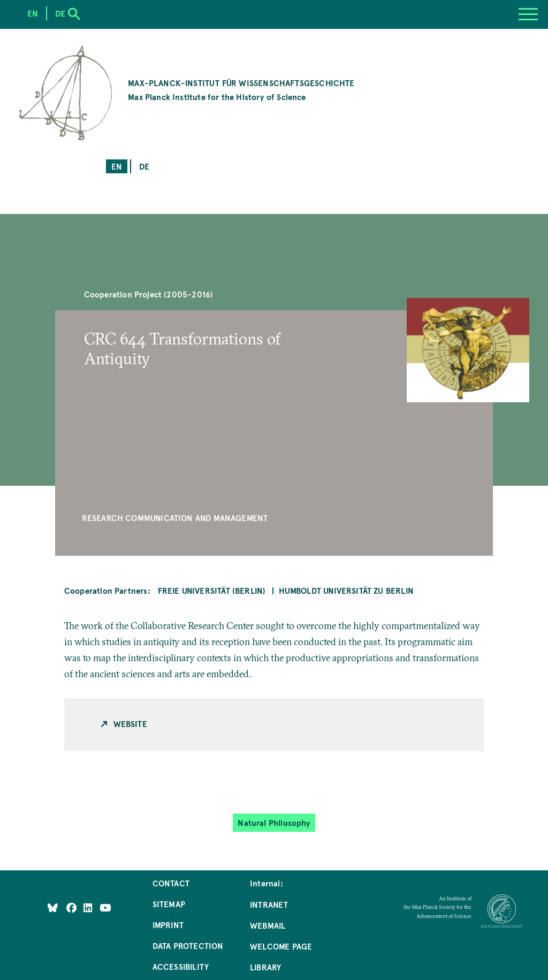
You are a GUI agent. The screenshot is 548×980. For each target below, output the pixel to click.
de (144, 166)
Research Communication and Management (175, 518)
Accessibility (181, 966)
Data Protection (188, 945)
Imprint (168, 925)
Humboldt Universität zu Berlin (346, 590)
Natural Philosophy (274, 822)
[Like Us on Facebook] (73, 908)
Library (265, 967)
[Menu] (528, 14)
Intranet (269, 904)
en (117, 166)
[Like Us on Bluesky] (53, 908)
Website (130, 723)
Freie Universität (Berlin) (212, 590)
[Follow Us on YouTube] (105, 908)
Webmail (268, 925)
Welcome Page (281, 946)
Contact (171, 883)
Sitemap (169, 904)
